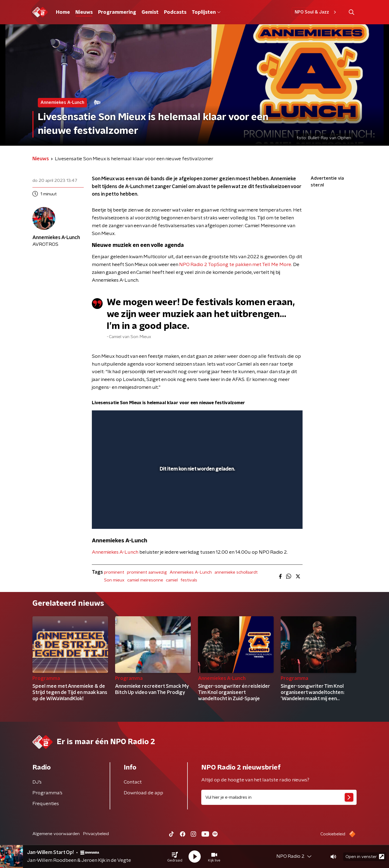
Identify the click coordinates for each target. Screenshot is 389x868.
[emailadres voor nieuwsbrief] (279, 797)
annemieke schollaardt (236, 572)
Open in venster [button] (365, 857)
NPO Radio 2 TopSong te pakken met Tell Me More (235, 265)
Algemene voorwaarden (56, 834)
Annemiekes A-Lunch (115, 552)
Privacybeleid (96, 834)
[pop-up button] (278, 517)
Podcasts (175, 12)
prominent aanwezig (147, 572)
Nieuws (84, 12)
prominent (114, 572)
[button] (175, 857)
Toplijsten (206, 12)
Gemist (150, 12)
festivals (189, 580)
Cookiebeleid (333, 834)
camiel (172, 580)
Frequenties (46, 804)
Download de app (143, 793)
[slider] (197, 502)
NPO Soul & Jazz (316, 12)
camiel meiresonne (145, 580)
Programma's (47, 793)
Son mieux (114, 580)
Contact (133, 782)
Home (63, 12)
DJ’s (37, 782)
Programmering (117, 12)
